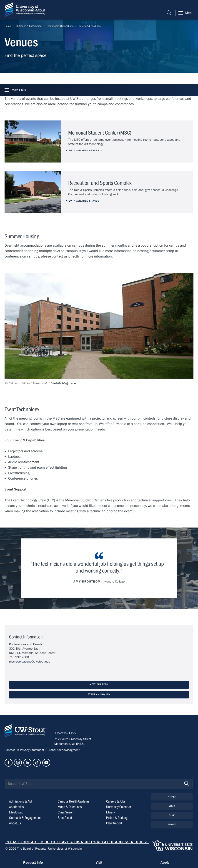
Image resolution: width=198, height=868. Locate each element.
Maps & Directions (70, 807)
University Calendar (119, 807)
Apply (172, 797)
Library (110, 813)
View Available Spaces (85, 151)
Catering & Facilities (90, 26)
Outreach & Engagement (29, 26)
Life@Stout (16, 813)
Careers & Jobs (116, 802)
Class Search (66, 813)
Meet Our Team (99, 684)
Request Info (33, 863)
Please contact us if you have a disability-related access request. (77, 842)
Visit (172, 806)
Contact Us (12, 750)
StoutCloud (65, 818)
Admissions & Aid (20, 802)
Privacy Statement (33, 750)
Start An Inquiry (99, 694)
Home (8, 26)
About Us (15, 823)
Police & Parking (117, 818)
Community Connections (60, 26)
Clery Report (114, 823)
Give (172, 816)
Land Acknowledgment (64, 750)
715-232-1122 (66, 733)
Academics (16, 807)
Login (172, 825)
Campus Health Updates (74, 802)
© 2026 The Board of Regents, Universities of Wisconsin (44, 849)
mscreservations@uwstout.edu (30, 662)
